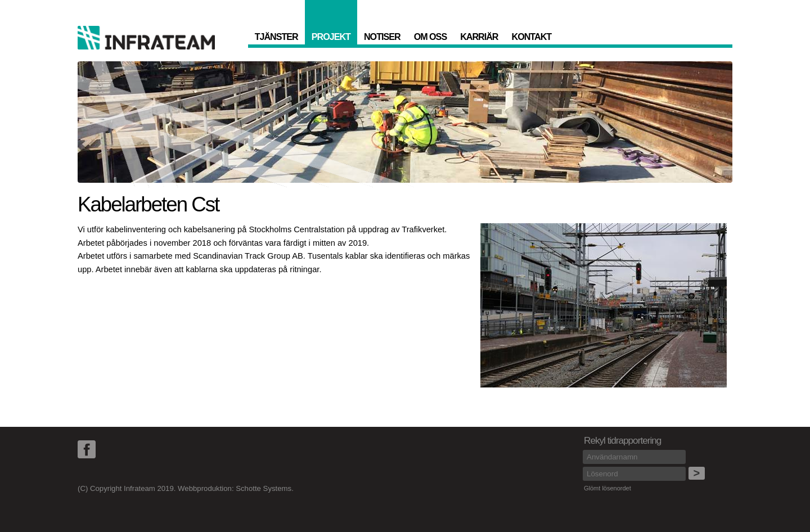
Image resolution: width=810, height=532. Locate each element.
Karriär (479, 37)
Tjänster (276, 37)
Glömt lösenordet (607, 488)
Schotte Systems (264, 488)
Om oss (431, 37)
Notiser (382, 37)
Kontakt (532, 37)
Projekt (331, 37)
